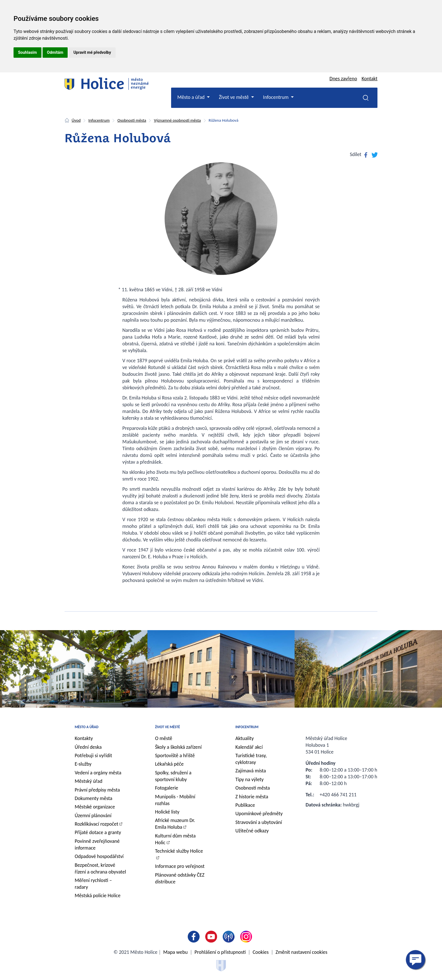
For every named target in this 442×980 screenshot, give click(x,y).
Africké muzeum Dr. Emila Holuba (175, 824)
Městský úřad (89, 781)
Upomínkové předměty (259, 814)
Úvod (76, 120)
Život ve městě (167, 727)
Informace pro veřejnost (180, 866)
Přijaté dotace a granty (98, 832)
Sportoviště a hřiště (175, 755)
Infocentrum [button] (276, 97)
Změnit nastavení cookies (302, 952)
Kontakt (370, 79)
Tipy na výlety (249, 779)
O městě (164, 738)
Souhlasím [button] (27, 52)
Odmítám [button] (55, 52)
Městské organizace (95, 807)
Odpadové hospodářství (99, 856)
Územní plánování (93, 815)
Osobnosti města (132, 120)
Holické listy (167, 812)
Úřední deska (88, 747)
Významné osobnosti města (177, 120)
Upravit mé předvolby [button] (92, 52)
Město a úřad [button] (192, 97)
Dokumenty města (93, 798)
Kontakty (84, 738)
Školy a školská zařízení (178, 747)
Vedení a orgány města (98, 773)
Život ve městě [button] (234, 97)
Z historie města (252, 797)
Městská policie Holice (98, 895)
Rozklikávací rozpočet (97, 824)
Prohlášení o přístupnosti (220, 952)
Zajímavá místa (251, 771)
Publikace (245, 805)
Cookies (261, 952)
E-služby (83, 764)
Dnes (343, 79)
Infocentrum (99, 120)
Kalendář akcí (249, 747)
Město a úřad (87, 727)
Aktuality (245, 738)
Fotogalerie (167, 788)
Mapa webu (175, 952)
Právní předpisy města (97, 790)
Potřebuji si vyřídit (93, 755)
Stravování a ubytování (259, 822)
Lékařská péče (169, 764)
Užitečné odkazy (252, 831)
